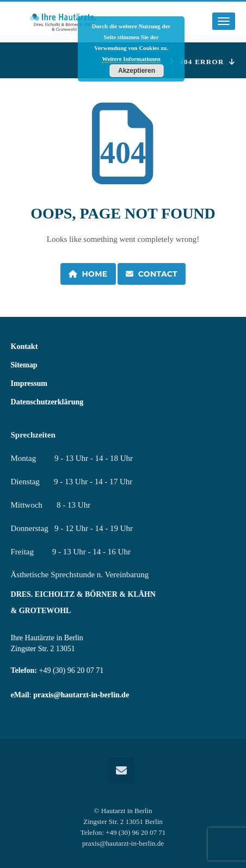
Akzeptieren (137, 71)
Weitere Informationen (131, 59)
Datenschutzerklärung (47, 402)
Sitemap (24, 365)
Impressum (29, 383)
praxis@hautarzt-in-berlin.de (81, 695)
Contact (152, 274)
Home (88, 274)
